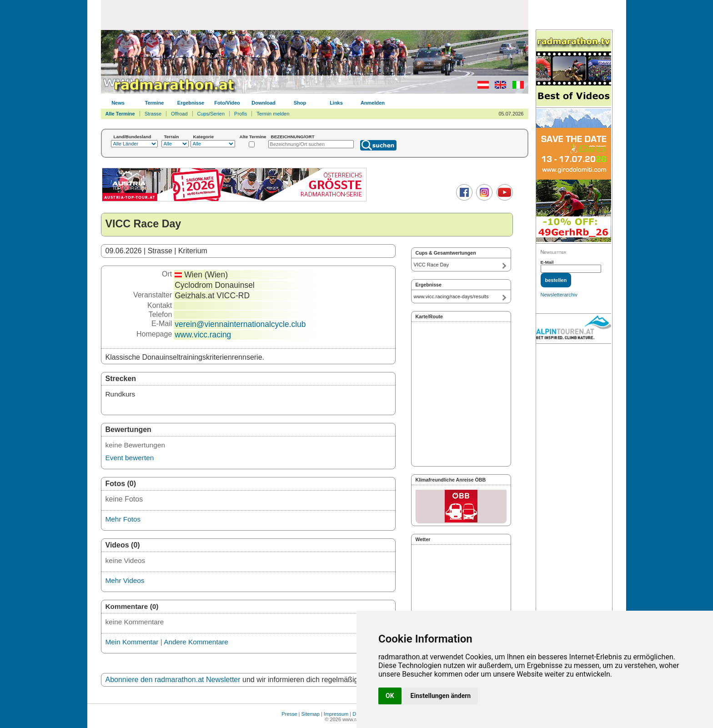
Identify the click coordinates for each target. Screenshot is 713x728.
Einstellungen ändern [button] (441, 696)
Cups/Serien (211, 114)
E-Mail (547, 262)
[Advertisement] (315, 15)
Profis (241, 114)
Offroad (179, 114)
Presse (289, 714)
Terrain (172, 137)
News (118, 103)
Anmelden (373, 103)
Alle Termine (120, 114)
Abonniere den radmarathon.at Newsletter (173, 680)
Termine (155, 103)
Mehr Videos (125, 580)
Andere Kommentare (196, 642)
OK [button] (390, 696)
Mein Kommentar (132, 642)
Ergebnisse (191, 103)
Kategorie (204, 137)
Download (264, 103)
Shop (300, 103)
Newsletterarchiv (559, 295)
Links (336, 103)
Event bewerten (130, 458)
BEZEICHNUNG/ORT (293, 137)
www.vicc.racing (203, 335)
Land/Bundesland (133, 137)
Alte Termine (253, 137)
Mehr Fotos (123, 519)
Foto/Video (227, 103)
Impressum (336, 714)
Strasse (153, 114)
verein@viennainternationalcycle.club (240, 324)
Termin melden (273, 114)
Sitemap (311, 714)
